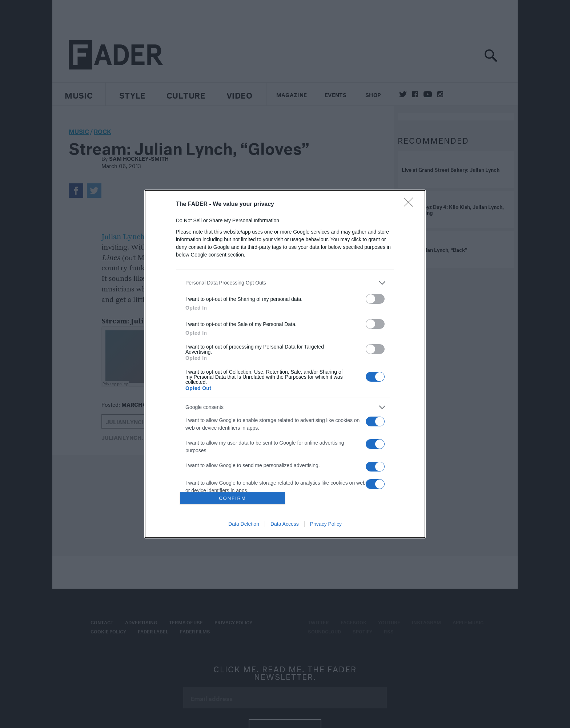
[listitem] (285, 283)
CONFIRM (232, 498)
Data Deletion (244, 524)
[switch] (375, 299)
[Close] (411, 204)
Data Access (285, 524)
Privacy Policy (326, 524)
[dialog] (285, 364)
